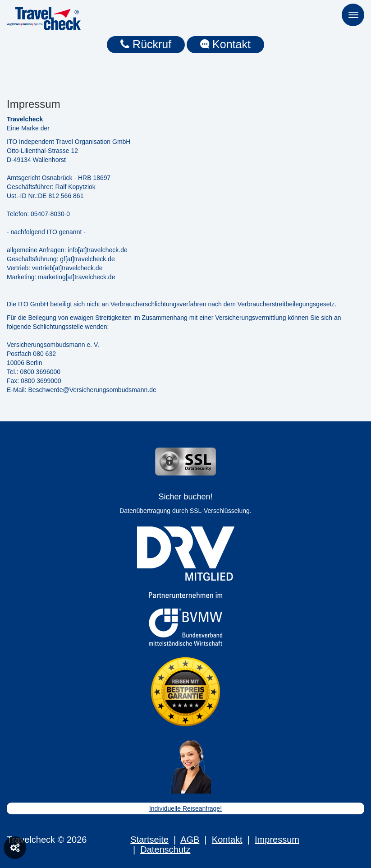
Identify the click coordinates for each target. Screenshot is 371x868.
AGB (190, 840)
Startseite (149, 840)
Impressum (277, 840)
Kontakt (225, 44)
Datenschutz (165, 850)
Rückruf (146, 44)
